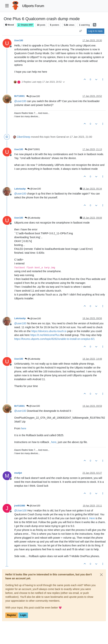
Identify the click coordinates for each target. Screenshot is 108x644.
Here (92, 518)
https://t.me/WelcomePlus (45, 335)
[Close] (101, 575)
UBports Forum (33, 6)
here (24, 428)
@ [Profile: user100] (20, 101)
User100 (19, 40)
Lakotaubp (20, 189)
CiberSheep (23, 137)
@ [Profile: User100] (20, 511)
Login (23, 615)
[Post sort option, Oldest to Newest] (81, 31)
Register (12, 615)
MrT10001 (20, 96)
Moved (10, 25)
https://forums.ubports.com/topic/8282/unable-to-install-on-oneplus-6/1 (54, 339)
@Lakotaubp (33, 218)
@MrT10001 (32, 149)
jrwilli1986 (20, 506)
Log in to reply (96, 31)
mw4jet (18, 473)
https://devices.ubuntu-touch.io (49, 331)
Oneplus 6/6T (25, 25)
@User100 (33, 96)
